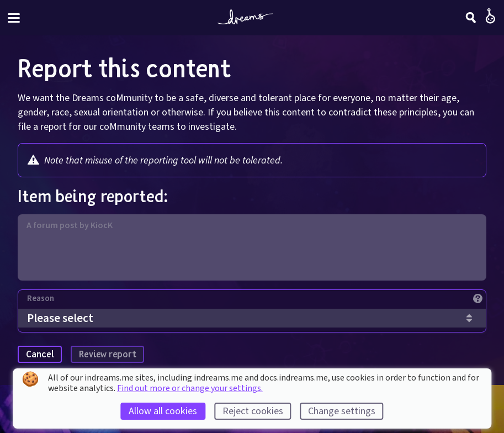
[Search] (471, 18)
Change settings (342, 411)
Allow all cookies (163, 411)
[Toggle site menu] (14, 18)
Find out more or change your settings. (190, 388)
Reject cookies (253, 411)
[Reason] (256, 301)
